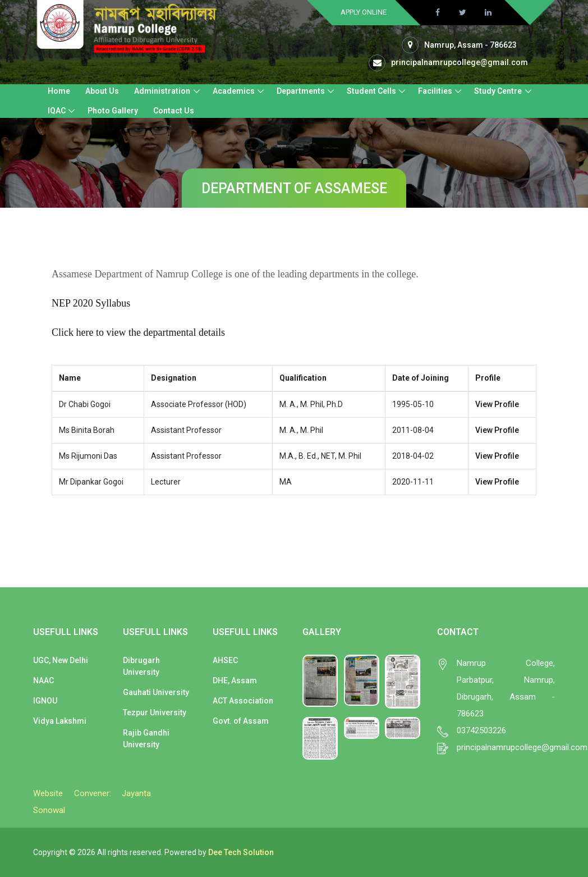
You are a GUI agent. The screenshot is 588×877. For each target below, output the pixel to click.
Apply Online (364, 12)
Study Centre (497, 91)
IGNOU (45, 701)
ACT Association (243, 701)
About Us (102, 91)
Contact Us (174, 111)
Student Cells (371, 91)
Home (59, 91)
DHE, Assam (235, 680)
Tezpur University (155, 712)
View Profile (497, 404)
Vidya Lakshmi (60, 721)
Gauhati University (156, 692)
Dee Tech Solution (241, 852)
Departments (300, 91)
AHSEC (225, 660)
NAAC (43, 680)
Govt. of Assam (241, 721)
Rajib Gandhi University (146, 739)
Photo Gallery (113, 111)
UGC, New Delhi (61, 660)
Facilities (435, 91)
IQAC (57, 111)
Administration (162, 91)
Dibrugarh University (141, 666)
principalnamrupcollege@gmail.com (460, 62)
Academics (233, 91)
